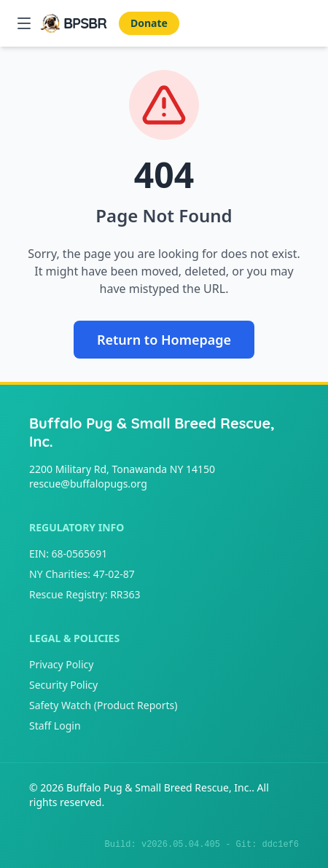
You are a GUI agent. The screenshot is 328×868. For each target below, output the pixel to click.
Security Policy (63, 685)
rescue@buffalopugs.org (88, 484)
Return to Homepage (164, 340)
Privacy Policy (61, 664)
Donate (149, 23)
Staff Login (55, 726)
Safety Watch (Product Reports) (104, 705)
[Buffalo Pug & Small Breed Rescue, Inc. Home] (73, 23)
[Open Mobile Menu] (24, 23)
